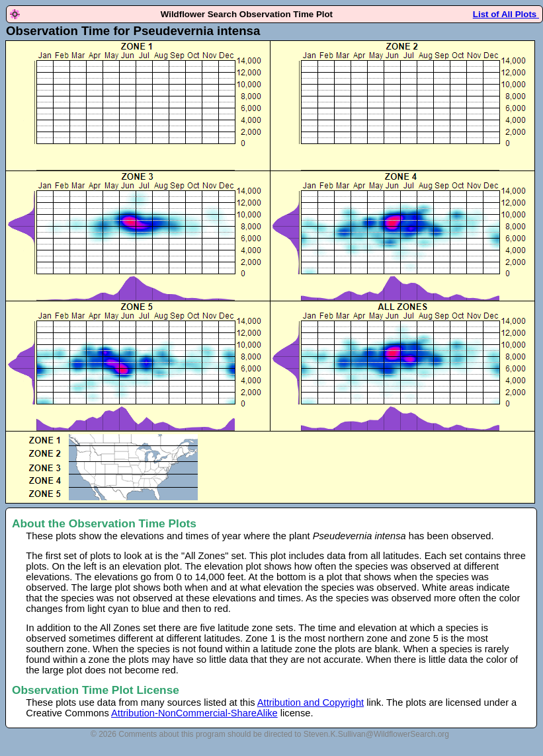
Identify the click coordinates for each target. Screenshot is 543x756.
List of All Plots (506, 14)
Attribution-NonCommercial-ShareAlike (194, 713)
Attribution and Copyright (311, 702)
